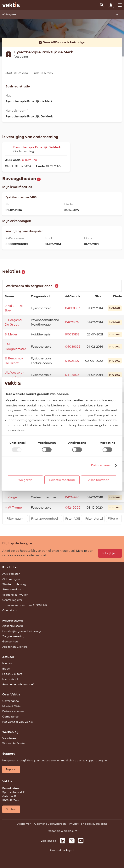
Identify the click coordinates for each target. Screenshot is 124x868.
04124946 (72, 497)
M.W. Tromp (13, 508)
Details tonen (101, 465)
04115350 (72, 375)
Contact (11, 809)
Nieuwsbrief (10, 679)
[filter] (16, 519)
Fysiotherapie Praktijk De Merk (37, 147)
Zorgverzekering (13, 636)
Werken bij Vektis (14, 743)
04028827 (72, 322)
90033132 (72, 334)
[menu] (120, 5)
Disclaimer (24, 824)
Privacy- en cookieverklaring (88, 824)
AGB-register (11, 574)
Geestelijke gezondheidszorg (22, 631)
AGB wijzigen (11, 579)
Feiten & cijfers (12, 674)
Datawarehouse (13, 711)
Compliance (10, 717)
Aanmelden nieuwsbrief (18, 684)
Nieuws (7, 663)
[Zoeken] (102, 5)
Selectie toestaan (62, 480)
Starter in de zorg (14, 584)
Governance (11, 701)
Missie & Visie (11, 706)
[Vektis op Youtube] (81, 841)
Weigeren (25, 480)
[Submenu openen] (117, 15)
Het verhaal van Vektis (17, 722)
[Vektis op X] (72, 841)
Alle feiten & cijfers (15, 647)
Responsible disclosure (62, 831)
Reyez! (70, 850)
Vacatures (9, 738)
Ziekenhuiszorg (13, 626)
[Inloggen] (111, 5)
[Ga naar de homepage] (11, 5)
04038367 (73, 308)
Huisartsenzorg (13, 621)
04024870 (30, 160)
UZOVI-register (12, 600)
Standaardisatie (13, 589)
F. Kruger (11, 497)
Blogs (6, 669)
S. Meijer (11, 334)
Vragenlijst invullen (15, 595)
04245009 (73, 508)
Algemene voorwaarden (50, 824)
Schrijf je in (110, 553)
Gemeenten (10, 641)
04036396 (73, 347)
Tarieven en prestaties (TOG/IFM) (25, 605)
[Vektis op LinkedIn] (63, 841)
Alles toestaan (99, 480)
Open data (9, 610)
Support (11, 769)
